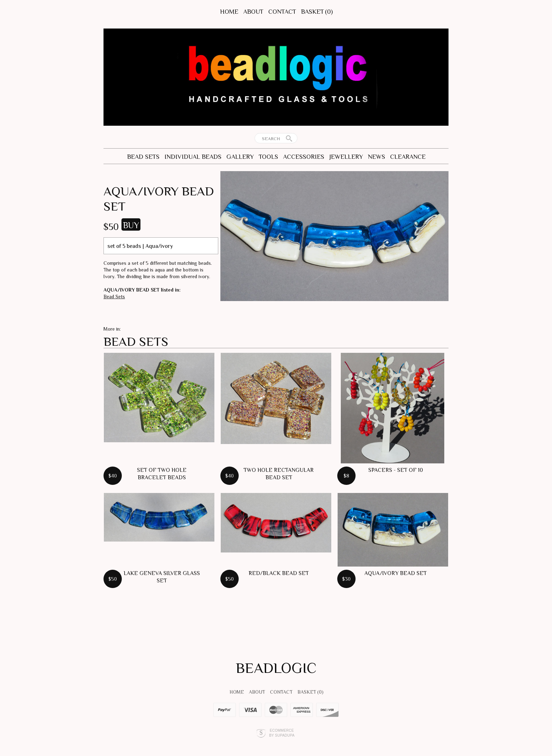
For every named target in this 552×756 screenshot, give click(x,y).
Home (229, 12)
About (253, 12)
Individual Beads (193, 157)
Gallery (240, 157)
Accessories (304, 157)
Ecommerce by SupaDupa (282, 733)
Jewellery (346, 157)
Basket (317, 12)
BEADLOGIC (276, 668)
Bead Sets (143, 157)
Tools (268, 157)
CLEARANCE (408, 157)
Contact (282, 12)
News (377, 157)
